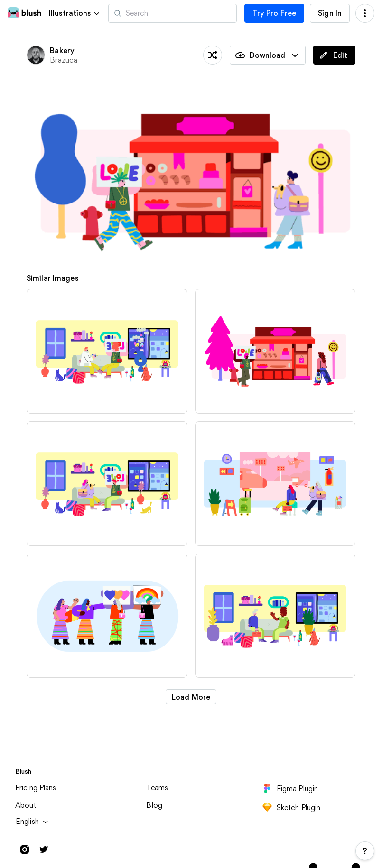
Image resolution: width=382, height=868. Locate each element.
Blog (154, 805)
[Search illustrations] (172, 13)
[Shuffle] (213, 55)
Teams (157, 788)
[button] (75, 13)
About (26, 805)
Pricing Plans (36, 788)
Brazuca (64, 60)
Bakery (62, 51)
